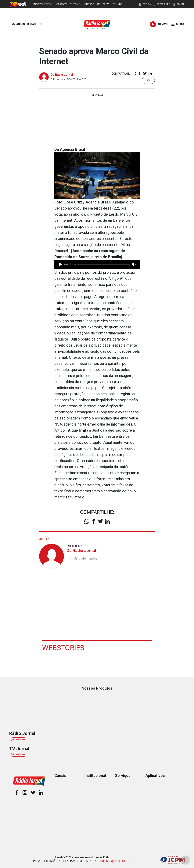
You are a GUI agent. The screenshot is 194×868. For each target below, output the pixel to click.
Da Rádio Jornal (62, 75)
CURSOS (89, 4)
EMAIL (179, 4)
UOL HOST (61, 4)
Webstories (63, 647)
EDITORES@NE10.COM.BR (115, 861)
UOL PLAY (103, 4)
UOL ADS (117, 4)
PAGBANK (76, 4)
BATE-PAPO (162, 4)
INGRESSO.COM (42, 4)
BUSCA (145, 4)
